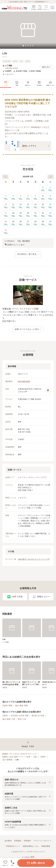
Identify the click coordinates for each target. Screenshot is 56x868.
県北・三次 (22, 719)
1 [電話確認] (43, 189)
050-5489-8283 (24, 381)
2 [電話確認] (50, 189)
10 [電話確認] (6, 206)
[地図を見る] (48, 390)
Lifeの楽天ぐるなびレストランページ (34, 559)
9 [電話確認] (50, 197)
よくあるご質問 (28, 857)
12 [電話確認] (21, 206)
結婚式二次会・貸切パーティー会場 (16, 757)
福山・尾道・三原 (9, 719)
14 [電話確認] (35, 206)
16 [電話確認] (50, 206)
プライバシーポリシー (42, 841)
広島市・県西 (7, 706)
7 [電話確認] (35, 197)
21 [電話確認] (35, 215)
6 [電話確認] (28, 197)
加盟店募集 (46, 846)
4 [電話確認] (13, 197)
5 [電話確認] (21, 197)
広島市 (5, 716)
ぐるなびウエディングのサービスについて (28, 852)
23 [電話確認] (50, 215)
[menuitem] (6, 83)
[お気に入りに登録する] (5, 863)
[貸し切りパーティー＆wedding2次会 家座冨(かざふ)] (12, 675)
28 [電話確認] (35, 223)
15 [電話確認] (43, 206)
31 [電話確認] (6, 232)
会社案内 (8, 841)
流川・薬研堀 (7, 760)
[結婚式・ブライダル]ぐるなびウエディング (19, 754)
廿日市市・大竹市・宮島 (20, 716)
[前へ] (5, 177)
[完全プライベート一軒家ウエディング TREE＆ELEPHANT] (31, 675)
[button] (28, 782)
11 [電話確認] (13, 206)
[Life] (12, 631)
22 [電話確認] (43, 215)
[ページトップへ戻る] (28, 744)
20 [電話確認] (28, 215)
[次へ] (51, 177)
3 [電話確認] (6, 197)
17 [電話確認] (6, 215)
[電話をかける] (13, 863)
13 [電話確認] (28, 206)
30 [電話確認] (50, 223)
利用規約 (18, 841)
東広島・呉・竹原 (38, 716)
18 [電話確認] (13, 215)
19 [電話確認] (21, 215)
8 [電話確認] (43, 197)
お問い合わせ (36, 863)
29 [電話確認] (43, 223)
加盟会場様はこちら (31, 846)
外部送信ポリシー (13, 846)
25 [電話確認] (13, 223)
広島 (35, 757)
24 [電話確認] (6, 223)
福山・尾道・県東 (21, 706)
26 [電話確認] (21, 223)
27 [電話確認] (28, 223)
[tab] (23, 46)
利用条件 (27, 841)
